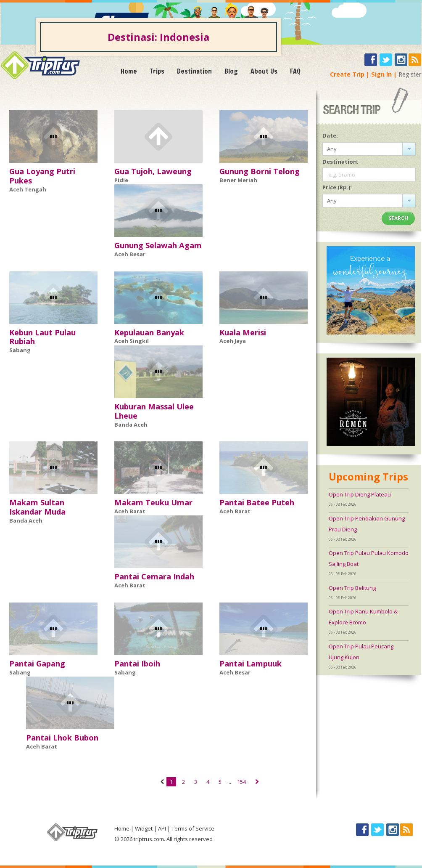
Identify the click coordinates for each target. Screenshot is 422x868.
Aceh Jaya (233, 341)
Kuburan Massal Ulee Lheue (154, 411)
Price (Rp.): (337, 187)
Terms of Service (193, 828)
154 (241, 782)
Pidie (121, 180)
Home (129, 71)
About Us (264, 71)
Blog (231, 71)
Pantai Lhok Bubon (62, 738)
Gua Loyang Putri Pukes (42, 176)
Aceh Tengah (28, 189)
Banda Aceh (131, 425)
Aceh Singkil (132, 341)
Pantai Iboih (137, 664)
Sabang (20, 350)
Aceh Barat (130, 511)
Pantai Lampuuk (251, 664)
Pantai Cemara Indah (154, 576)
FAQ (295, 71)
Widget (144, 828)
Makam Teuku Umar (153, 502)
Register (410, 74)
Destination (194, 71)
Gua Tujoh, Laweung (153, 171)
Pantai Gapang (37, 664)
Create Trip (347, 74)
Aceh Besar (130, 254)
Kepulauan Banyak (149, 332)
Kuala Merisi (243, 332)
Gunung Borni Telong (260, 171)
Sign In (381, 74)
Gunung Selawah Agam (158, 245)
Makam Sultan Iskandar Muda (37, 507)
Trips (157, 71)
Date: (330, 135)
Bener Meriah (238, 180)
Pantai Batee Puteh (257, 502)
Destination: (340, 162)
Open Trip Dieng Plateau (360, 494)
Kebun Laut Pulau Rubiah (42, 337)
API (162, 828)
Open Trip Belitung (352, 588)
